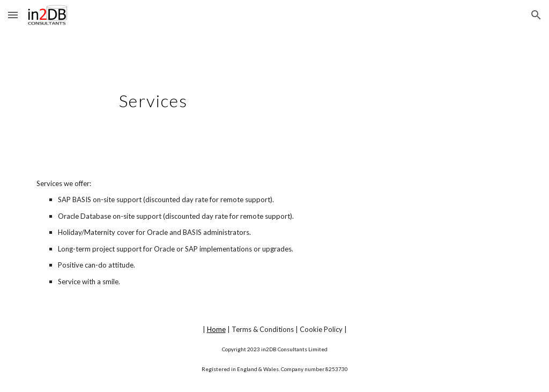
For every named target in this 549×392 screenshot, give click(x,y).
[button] (13, 15)
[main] (274, 95)
